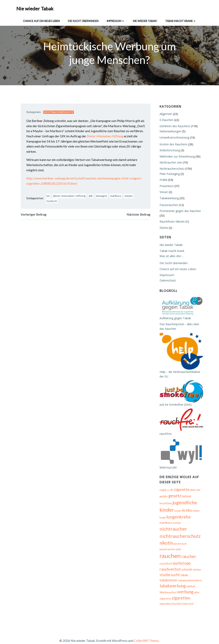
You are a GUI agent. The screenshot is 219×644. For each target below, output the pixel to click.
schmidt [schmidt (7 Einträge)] (186, 562)
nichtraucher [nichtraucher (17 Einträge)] (182, 526)
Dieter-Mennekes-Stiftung (120, 137)
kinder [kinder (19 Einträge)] (191, 506)
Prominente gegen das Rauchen (180, 211)
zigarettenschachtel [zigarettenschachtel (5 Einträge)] (170, 596)
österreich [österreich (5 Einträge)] (187, 596)
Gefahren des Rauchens (174, 126)
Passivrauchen (168, 205)
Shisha (163, 228)
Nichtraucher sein (170, 163)
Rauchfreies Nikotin (172, 222)
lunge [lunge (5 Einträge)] (188, 514)
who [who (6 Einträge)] (196, 585)
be (49, 197)
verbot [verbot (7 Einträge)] (190, 579)
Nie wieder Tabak (35, 8)
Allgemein (165, 114)
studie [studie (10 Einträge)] (164, 567)
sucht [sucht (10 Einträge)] (175, 567)
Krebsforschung (169, 151)
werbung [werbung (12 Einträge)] (185, 584)
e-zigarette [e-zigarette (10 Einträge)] (179, 493)
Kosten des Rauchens (173, 145)
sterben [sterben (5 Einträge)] (196, 562)
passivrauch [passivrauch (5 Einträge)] (180, 541)
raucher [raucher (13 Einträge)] (194, 549)
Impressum (116, 20)
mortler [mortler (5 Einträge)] (163, 527)
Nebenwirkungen (170, 132)
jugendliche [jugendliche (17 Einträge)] (171, 507)
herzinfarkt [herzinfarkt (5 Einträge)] (197, 500)
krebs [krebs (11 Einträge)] (172, 513)
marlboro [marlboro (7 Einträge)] (190, 520)
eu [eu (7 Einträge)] (198, 494)
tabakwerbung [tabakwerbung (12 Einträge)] (172, 578)
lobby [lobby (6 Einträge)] (181, 514)
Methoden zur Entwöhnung (177, 157)
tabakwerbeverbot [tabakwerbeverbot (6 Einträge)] (189, 573)
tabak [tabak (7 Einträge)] (184, 567)
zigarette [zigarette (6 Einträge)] (165, 591)
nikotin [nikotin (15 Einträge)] (166, 540)
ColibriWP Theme (146, 632)
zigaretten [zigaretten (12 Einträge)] (180, 590)
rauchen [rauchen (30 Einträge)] (175, 548)
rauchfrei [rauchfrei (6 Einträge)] (165, 556)
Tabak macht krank (181, 20)
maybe (130, 197)
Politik (163, 180)
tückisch (53, 202)
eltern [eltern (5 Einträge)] (193, 494)
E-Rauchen (166, 120)
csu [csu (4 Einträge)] (168, 494)
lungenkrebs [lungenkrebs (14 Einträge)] (171, 520)
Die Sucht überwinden (83, 20)
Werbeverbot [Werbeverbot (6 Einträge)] (168, 585)
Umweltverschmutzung (174, 138)
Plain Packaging (169, 174)
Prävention (166, 186)
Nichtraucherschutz (60, 113)
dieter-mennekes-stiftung (70, 197)
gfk (92, 197)
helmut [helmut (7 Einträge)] (186, 500)
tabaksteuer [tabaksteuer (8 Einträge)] (168, 573)
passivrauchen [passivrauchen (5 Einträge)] (195, 541)
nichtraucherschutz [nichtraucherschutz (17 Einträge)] (180, 534)
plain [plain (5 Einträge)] (162, 549)
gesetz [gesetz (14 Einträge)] (174, 500)
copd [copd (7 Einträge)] (162, 494)
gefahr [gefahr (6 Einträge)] (163, 500)
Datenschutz (167, 281)
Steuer (163, 192)
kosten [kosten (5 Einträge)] (163, 514)
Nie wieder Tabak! (145, 20)
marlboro (117, 197)
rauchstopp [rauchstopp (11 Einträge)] (180, 555)
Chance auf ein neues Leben (41, 20)
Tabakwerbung (169, 198)
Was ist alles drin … (171, 256)
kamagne (103, 197)
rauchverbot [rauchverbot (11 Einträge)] (170, 561)
